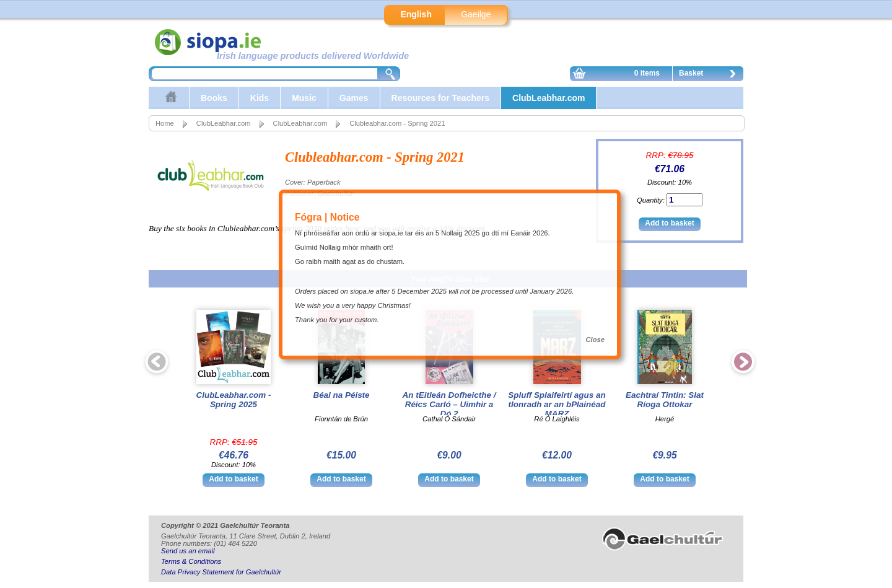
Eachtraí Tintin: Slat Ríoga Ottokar (665, 400)
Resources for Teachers (440, 98)
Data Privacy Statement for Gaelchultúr (221, 572)
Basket (711, 75)
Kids (260, 98)
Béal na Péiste (341, 395)
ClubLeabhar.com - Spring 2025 (234, 400)
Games (354, 98)
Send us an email (188, 551)
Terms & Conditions (191, 561)
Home (165, 123)
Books (214, 98)
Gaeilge (476, 14)
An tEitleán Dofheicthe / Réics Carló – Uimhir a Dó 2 (449, 404)
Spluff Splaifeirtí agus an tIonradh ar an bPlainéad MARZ (557, 404)
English (416, 14)
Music (304, 98)
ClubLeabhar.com (549, 98)
